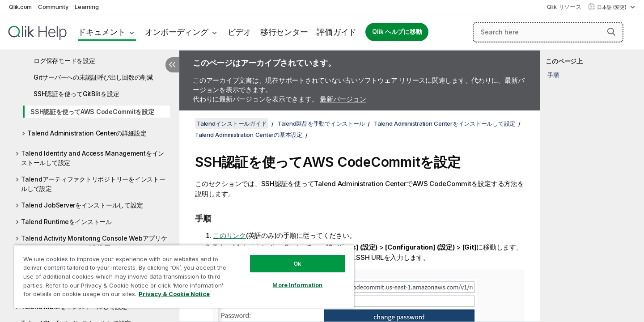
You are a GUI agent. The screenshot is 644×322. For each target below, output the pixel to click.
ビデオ (239, 32)
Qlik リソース (564, 7)
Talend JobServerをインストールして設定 (82, 205)
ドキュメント (102, 32)
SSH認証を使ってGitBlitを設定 (76, 94)
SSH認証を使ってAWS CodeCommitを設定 (92, 112)
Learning (87, 7)
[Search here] (548, 32)
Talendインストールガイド (232, 123)
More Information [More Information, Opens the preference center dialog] (297, 285)
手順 (553, 75)
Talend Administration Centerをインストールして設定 (445, 123)
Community (53, 7)
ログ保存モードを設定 (64, 61)
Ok (297, 263)
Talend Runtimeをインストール (66, 222)
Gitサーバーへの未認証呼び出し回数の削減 (93, 77)
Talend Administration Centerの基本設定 (249, 135)
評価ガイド (337, 32)
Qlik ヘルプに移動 (397, 32)
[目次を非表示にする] (172, 65)
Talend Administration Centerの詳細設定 (87, 133)
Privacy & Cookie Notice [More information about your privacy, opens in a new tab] (174, 294)
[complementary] (592, 186)
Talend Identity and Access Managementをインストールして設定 (93, 158)
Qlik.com (20, 7)
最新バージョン (343, 99)
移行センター (284, 32)
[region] (184, 276)
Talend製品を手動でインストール (321, 123)
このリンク (229, 235)
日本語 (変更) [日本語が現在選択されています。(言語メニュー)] (612, 7)
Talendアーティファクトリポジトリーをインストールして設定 (93, 184)
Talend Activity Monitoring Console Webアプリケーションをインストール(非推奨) (94, 243)
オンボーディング (177, 32)
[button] (611, 32)
